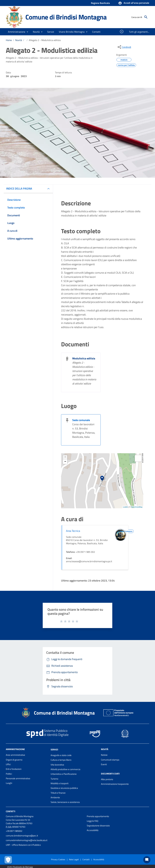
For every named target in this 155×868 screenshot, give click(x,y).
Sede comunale (81, 420)
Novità (19, 40)
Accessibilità (93, 830)
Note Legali (74, 859)
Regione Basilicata (100, 3)
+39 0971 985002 (14, 831)
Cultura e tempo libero (61, 760)
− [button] (65, 462)
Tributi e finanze (58, 793)
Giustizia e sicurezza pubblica (64, 788)
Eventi (104, 764)
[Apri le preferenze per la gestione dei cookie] (8, 860)
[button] (134, 3)
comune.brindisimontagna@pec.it (22, 836)
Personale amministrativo (18, 778)
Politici (9, 774)
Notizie (104, 755)
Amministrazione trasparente (115, 784)
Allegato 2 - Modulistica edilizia (45, 40)
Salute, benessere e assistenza (65, 802)
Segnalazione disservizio (98, 826)
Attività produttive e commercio (65, 769)
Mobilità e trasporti (60, 783)
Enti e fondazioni (14, 769)
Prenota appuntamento (98, 816)
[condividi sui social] (124, 47)
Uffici (8, 764)
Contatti (11, 811)
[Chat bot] (147, 860)
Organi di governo (14, 760)
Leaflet (125, 507)
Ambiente (55, 797)
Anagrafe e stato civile (61, 755)
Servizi (54, 750)
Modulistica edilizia (84, 358)
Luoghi (9, 783)
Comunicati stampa (110, 760)
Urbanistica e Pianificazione (64, 774)
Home (9, 40)
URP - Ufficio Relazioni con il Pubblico (23, 845)
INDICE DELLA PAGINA (19, 189)
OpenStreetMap (137, 507)
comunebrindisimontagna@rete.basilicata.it (27, 840)
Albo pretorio (107, 779)
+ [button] (65, 457)
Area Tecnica (73, 531)
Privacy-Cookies (58, 859)
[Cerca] (146, 17)
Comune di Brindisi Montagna (66, 17)
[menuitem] (96, 32)
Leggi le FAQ (93, 821)
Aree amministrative (15, 755)
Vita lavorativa (57, 765)
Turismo (54, 779)
